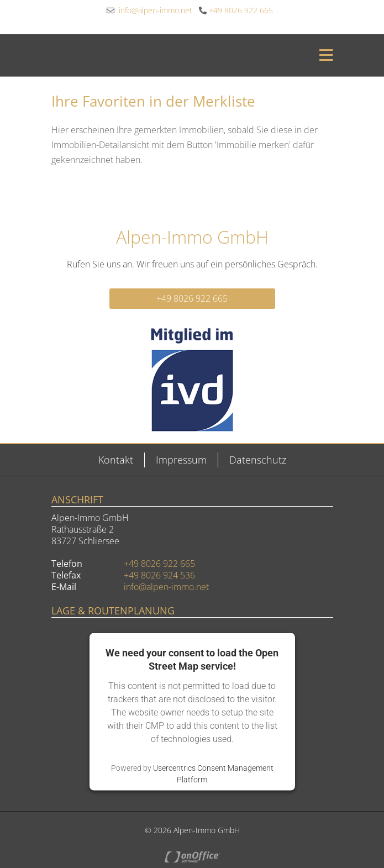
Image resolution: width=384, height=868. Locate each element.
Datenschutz (258, 460)
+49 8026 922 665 (236, 10)
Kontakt (116, 460)
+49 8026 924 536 (159, 575)
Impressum (181, 460)
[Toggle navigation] (323, 55)
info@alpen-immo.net (149, 10)
